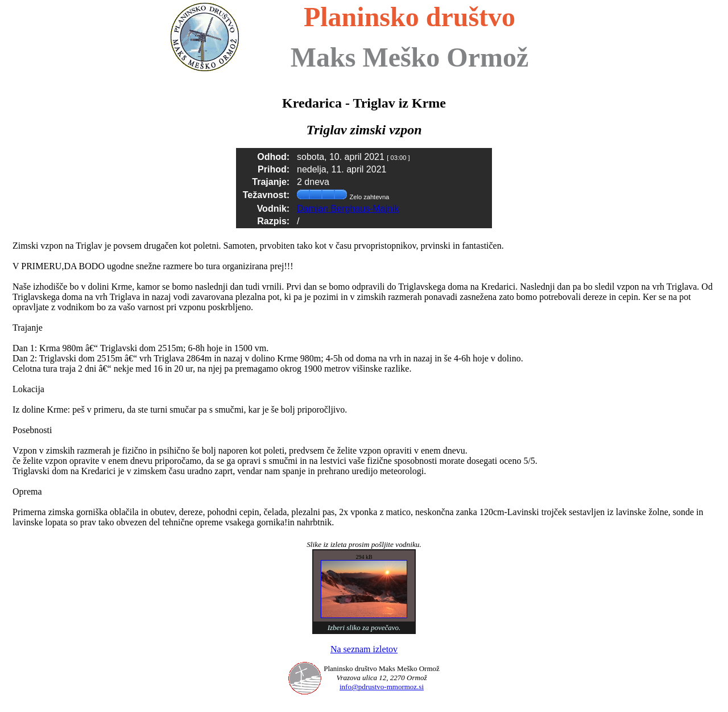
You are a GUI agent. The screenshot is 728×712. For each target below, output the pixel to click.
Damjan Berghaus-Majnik (348, 209)
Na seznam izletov (364, 649)
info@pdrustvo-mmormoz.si (382, 687)
